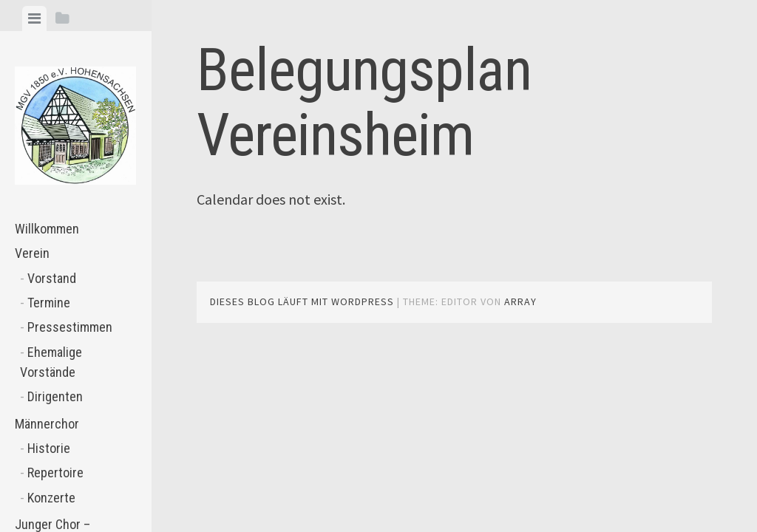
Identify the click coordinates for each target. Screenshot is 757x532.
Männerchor (47, 424)
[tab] (34, 18)
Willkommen (47, 229)
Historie (49, 448)
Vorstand (52, 278)
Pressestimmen (70, 327)
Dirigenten (55, 396)
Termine (49, 303)
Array (520, 301)
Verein (32, 253)
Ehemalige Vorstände (51, 362)
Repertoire (55, 473)
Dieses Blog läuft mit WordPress (302, 301)
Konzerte (51, 498)
